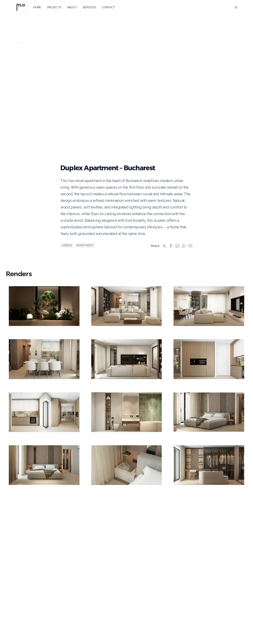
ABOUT (72, 7)
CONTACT (108, 7)
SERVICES (89, 7)
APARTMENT (85, 245)
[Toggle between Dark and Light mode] (236, 7)
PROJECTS (54, 7)
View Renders (28, 61)
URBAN (67, 245)
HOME (37, 7)
